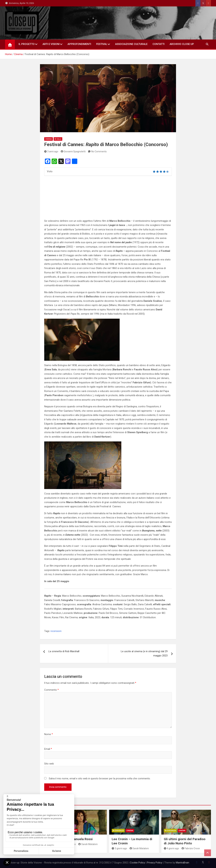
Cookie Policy (137, 863)
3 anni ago (51, 151)
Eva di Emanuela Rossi (76, 839)
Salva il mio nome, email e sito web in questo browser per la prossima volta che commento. (100, 778)
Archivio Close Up (182, 44)
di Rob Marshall (64, 651)
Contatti (159, 44)
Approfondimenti (79, 44)
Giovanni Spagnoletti (73, 151)
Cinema (49, 139)
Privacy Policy (155, 863)
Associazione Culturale (131, 44)
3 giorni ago (119, 848)
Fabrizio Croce (191, 848)
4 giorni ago (172, 848)
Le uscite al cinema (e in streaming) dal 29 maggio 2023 (144, 654)
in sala (58, 139)
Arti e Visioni (51, 44)
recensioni (56, 631)
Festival (102, 44)
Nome (49, 734)
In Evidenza (118, 831)
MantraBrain (183, 863)
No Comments (99, 151)
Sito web (49, 764)
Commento (51, 690)
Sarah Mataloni (88, 844)
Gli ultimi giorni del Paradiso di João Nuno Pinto (185, 841)
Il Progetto (27, 44)
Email (48, 749)
